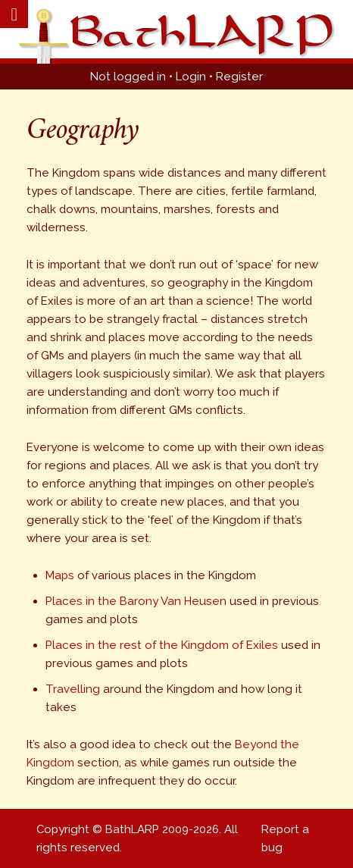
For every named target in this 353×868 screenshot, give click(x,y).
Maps (60, 575)
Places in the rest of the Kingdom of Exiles (162, 645)
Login (191, 77)
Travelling (73, 689)
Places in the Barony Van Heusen (136, 601)
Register (239, 77)
